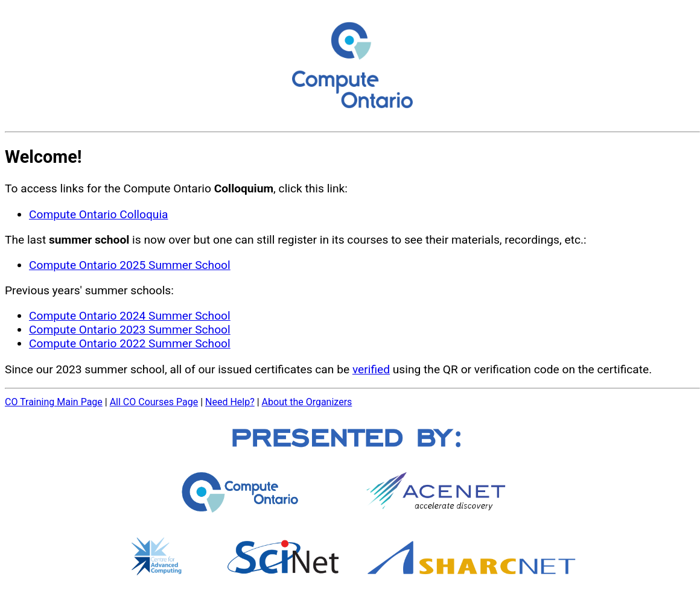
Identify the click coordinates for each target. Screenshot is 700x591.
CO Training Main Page (54, 402)
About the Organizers (307, 402)
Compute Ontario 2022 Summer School (130, 343)
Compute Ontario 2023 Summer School (130, 330)
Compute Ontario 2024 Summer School (130, 316)
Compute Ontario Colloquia (99, 214)
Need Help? (230, 402)
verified (371, 369)
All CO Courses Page (154, 402)
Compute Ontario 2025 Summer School (130, 265)
